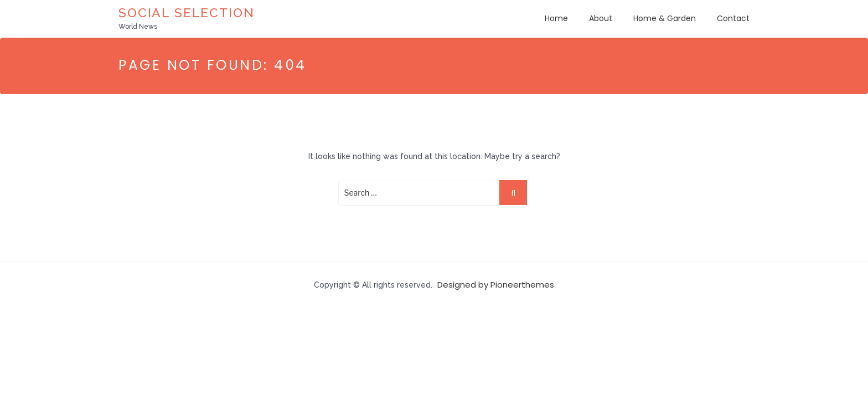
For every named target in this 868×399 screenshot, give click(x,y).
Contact (733, 18)
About (601, 18)
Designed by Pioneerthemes (496, 285)
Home (556, 18)
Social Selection (186, 12)
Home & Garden (665, 18)
